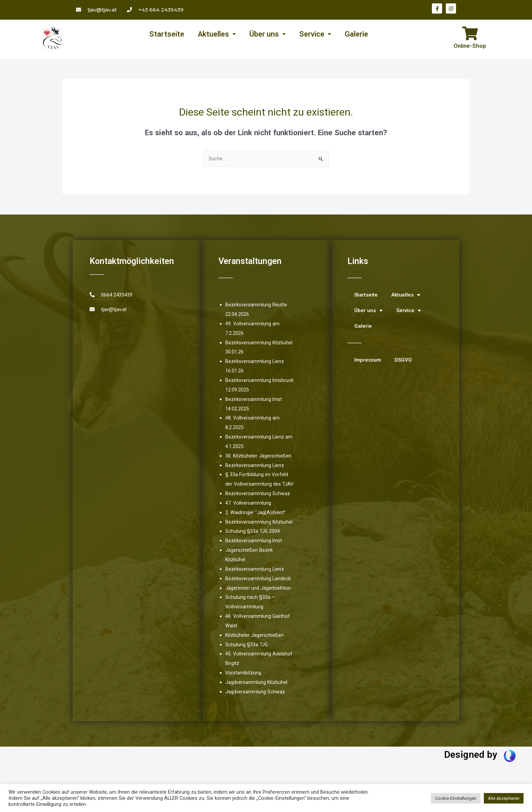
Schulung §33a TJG (247, 654)
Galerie (356, 34)
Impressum (368, 361)
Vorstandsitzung (244, 683)
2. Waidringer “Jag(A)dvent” (255, 523)
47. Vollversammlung (249, 513)
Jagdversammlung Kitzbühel (257, 692)
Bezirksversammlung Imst (254, 551)
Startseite (167, 34)
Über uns (268, 34)
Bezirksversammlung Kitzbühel (259, 532)
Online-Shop (470, 46)
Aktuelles (217, 34)
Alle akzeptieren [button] (504, 798)
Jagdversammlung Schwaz (255, 702)
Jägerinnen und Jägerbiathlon (258, 598)
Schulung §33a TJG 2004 (253, 541)
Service (315, 34)
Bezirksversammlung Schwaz (258, 504)
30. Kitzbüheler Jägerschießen (259, 456)
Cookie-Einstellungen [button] (456, 798)
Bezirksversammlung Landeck (259, 589)
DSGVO (403, 361)
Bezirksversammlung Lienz (255, 466)
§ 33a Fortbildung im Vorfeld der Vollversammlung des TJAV (257, 485)
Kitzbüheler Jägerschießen (255, 645)
